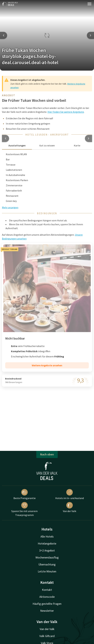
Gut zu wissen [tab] (47, 145)
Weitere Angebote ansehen (47, 365)
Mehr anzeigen (10, 207)
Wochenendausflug (47, 557)
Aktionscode (47, 597)
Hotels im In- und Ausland (70, 494)
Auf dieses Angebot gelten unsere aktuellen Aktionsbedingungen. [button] (42, 237)
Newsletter (47, 611)
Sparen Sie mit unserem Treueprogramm (24, 509)
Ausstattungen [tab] (17, 145)
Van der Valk (70, 507)
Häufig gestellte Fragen (47, 604)
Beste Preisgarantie (25, 494)
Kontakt (47, 590)
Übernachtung (47, 564)
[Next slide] (90, 35)
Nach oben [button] (47, 454)
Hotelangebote (47, 543)
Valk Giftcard (47, 636)
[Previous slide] (4, 35)
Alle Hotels (47, 536)
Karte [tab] (77, 145)
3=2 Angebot (47, 550)
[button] (6, 138)
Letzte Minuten (47, 571)
